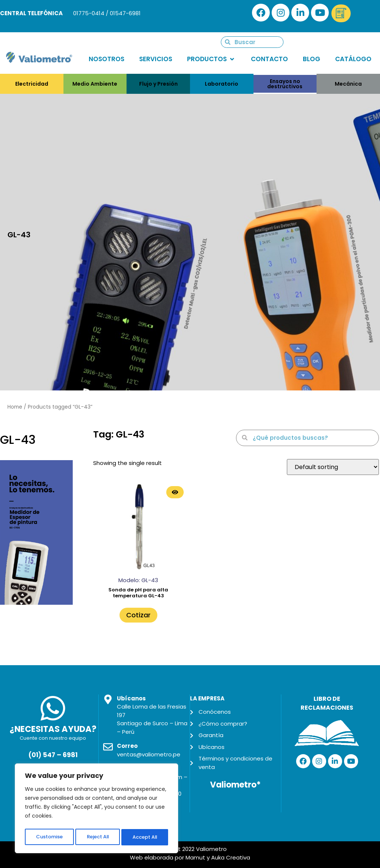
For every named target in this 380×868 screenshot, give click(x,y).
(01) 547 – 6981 (53, 755)
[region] (96, 810)
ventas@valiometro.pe (149, 754)
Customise (49, 837)
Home (15, 407)
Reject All (97, 837)
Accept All (145, 837)
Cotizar (138, 615)
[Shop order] (333, 467)
